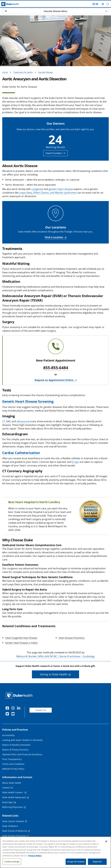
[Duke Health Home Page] (20, 695)
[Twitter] (8, 714)
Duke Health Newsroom (14, 797)
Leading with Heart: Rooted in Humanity (22, 740)
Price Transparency (12, 759)
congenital (37, 189)
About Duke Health (12, 783)
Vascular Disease (45, 72)
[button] (108, 4)
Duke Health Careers (13, 792)
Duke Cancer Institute (13, 821)
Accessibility (8, 735)
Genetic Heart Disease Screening (28, 401)
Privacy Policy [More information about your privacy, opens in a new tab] (35, 859)
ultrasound (23, 421)
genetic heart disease (61, 189)
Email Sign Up (9, 802)
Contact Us (41, 710)
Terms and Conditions (13, 764)
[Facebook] (8, 709)
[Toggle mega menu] (103, 4)
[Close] (106, 845)
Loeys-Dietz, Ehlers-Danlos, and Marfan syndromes (48, 193)
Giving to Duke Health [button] (54, 674)
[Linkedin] (19, 709)
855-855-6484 (56, 368)
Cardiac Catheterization (21, 453)
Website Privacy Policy (13, 769)
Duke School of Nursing (14, 836)
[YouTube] (14, 714)
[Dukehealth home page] (14, 4)
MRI (8, 421)
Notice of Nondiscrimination (16, 745)
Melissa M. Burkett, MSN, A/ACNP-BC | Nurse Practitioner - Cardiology (55, 656)
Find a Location (54, 237)
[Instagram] (14, 709)
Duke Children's (10, 826)
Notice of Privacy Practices (15, 750)
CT (4, 421)
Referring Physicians (13, 807)
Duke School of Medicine (15, 831)
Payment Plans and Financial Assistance (22, 754)
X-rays (75, 462)
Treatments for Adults (23, 72)
